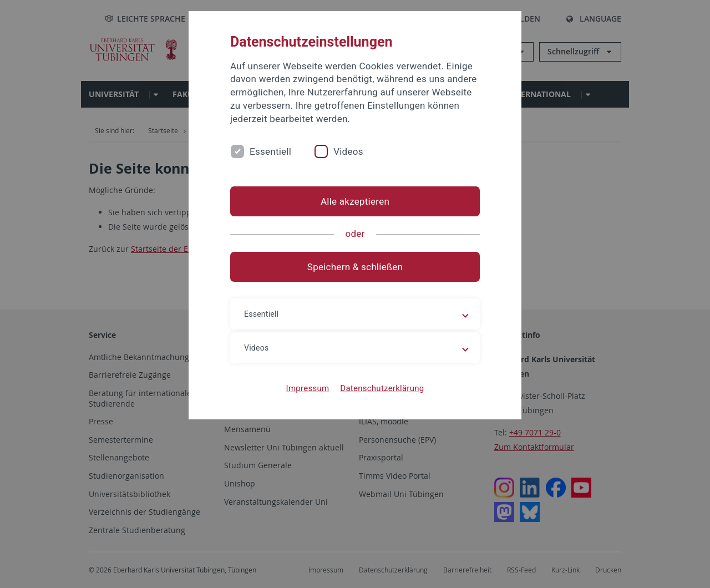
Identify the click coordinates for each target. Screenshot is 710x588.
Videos (348, 151)
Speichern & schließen (355, 267)
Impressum (308, 388)
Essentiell (270, 151)
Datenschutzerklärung (382, 388)
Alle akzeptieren (355, 201)
